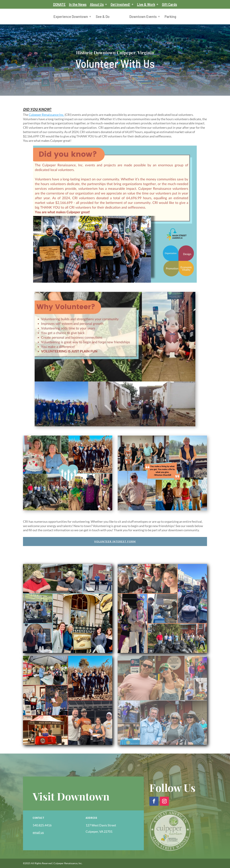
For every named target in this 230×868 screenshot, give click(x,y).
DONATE (59, 5)
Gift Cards (169, 5)
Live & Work (146, 5)
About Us (97, 5)
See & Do (103, 17)
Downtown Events (143, 17)
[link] (46, 115)
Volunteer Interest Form (115, 541)
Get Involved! (120, 5)
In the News (78, 5)
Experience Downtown (71, 17)
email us (38, 832)
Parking (170, 17)
